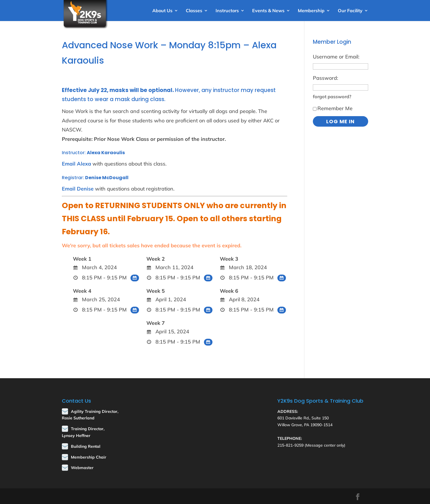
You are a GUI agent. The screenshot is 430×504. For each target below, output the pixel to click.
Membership (311, 11)
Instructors (227, 11)
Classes (194, 11)
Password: (325, 78)
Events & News (268, 11)
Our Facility (350, 11)
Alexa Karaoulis (106, 153)
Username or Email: (336, 57)
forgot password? (332, 97)
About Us (162, 11)
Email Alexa (76, 164)
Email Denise (78, 189)
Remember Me (333, 108)
